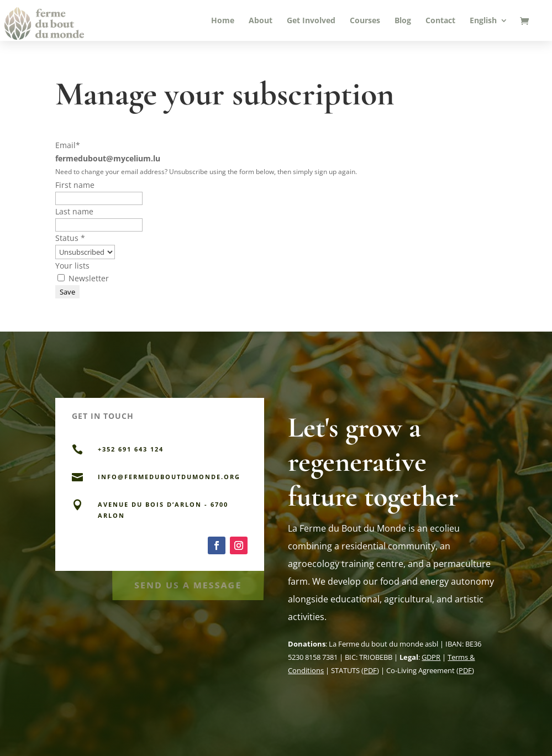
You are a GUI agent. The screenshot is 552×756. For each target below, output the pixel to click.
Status (70, 238)
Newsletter (83, 278)
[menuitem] (489, 29)
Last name (74, 211)
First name (75, 185)
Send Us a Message (188, 583)
